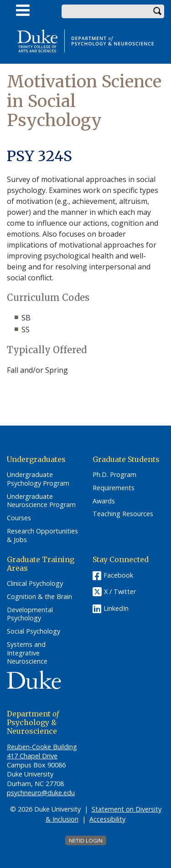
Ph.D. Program (114, 475)
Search (157, 11)
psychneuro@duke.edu (41, 793)
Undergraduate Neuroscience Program (41, 501)
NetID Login (86, 840)
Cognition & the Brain (39, 597)
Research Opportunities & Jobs (42, 536)
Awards (104, 501)
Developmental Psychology (30, 614)
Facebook (118, 575)
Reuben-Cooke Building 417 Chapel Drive (42, 751)
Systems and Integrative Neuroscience (27, 653)
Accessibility (107, 819)
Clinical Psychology (35, 584)
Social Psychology (34, 631)
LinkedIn (116, 608)
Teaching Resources (123, 514)
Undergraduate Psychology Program (38, 479)
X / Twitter (120, 592)
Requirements (114, 488)
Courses (19, 518)
